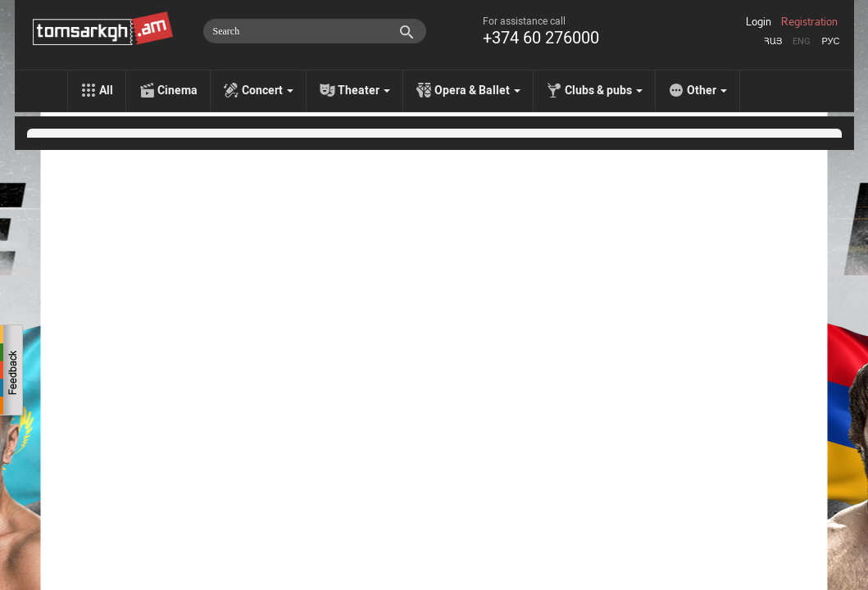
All (106, 90)
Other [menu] (707, 90)
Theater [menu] (364, 90)
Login (759, 22)
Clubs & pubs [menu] (604, 90)
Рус (830, 41)
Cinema (177, 90)
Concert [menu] (268, 90)
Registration (809, 22)
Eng (802, 41)
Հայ (773, 41)
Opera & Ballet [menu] (477, 90)
